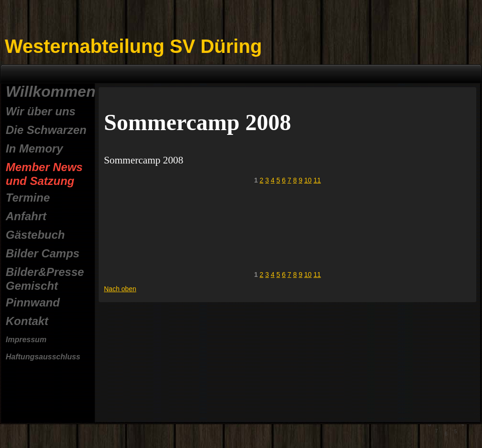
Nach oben (120, 289)
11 (318, 180)
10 (308, 180)
